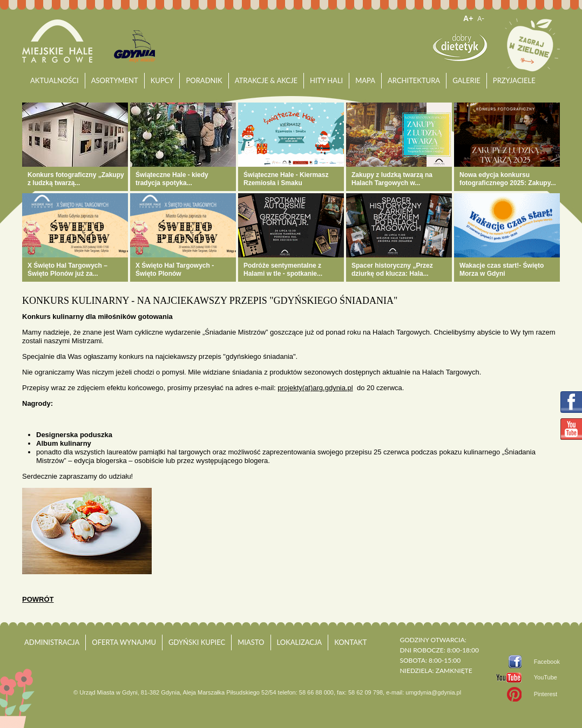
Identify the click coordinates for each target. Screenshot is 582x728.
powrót (38, 599)
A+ (468, 18)
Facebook (547, 662)
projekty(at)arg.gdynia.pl (315, 388)
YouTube (546, 677)
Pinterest (546, 694)
